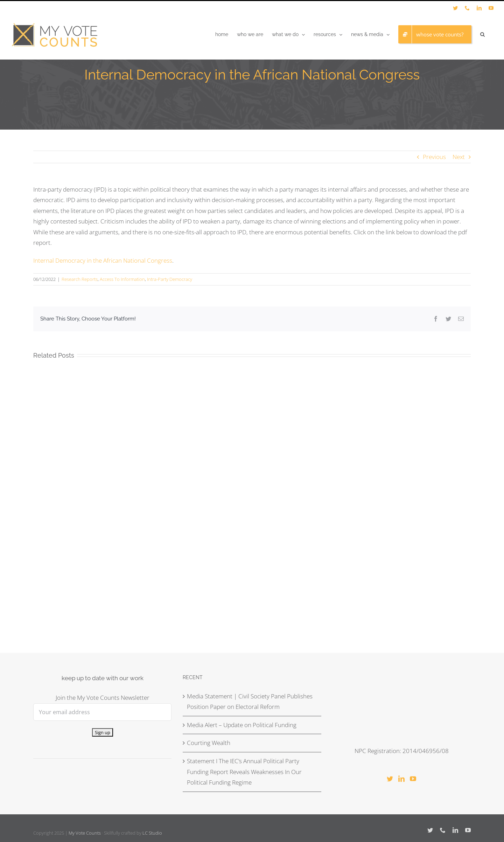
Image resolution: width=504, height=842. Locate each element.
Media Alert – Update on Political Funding (242, 725)
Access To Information (122, 279)
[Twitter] (390, 779)
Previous (434, 157)
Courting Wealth (209, 743)
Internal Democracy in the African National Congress (103, 260)
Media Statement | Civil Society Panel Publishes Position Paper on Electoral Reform (250, 702)
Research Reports (80, 279)
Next (459, 157)
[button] (482, 34)
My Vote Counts (85, 833)
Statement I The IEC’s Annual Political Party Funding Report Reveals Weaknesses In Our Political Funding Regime (244, 772)
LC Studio (152, 833)
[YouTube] (413, 779)
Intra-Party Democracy (170, 279)
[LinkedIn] (401, 779)
